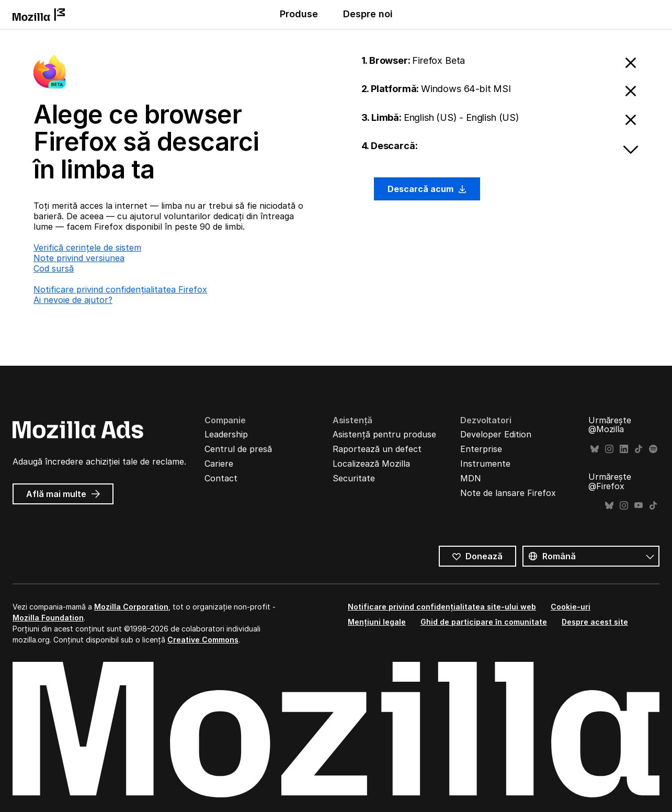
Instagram (609, 449)
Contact (221, 478)
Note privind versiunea (79, 258)
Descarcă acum (427, 189)
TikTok (639, 449)
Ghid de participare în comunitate (484, 622)
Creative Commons (203, 640)
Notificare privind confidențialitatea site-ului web (442, 607)
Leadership (226, 434)
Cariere (219, 464)
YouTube (639, 506)
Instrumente (485, 464)
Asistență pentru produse (384, 434)
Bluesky (595, 449)
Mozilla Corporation (131, 607)
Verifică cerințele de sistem (87, 247)
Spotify (653, 449)
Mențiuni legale (377, 622)
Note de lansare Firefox (508, 493)
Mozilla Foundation (48, 618)
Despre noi (368, 14)
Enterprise (481, 449)
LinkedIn (624, 449)
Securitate (354, 478)
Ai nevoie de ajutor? (73, 300)
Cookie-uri (571, 607)
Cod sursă (54, 268)
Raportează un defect (377, 449)
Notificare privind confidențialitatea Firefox (120, 289)
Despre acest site (595, 622)
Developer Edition (496, 434)
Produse (299, 14)
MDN (471, 478)
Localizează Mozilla (371, 464)
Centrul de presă (238, 449)
